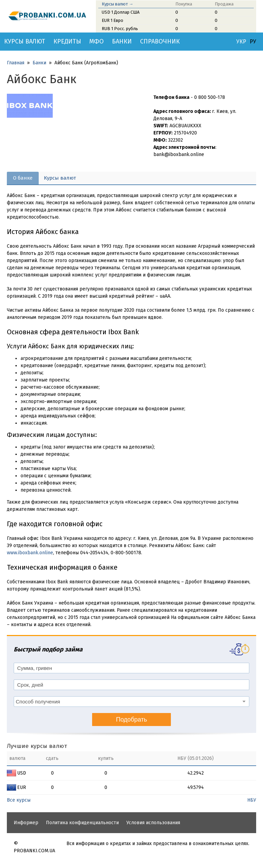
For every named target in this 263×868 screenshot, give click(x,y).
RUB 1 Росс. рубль (120, 29)
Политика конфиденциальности (82, 823)
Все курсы (19, 800)
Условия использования (153, 823)
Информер (26, 823)
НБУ (252, 800)
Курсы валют (25, 41)
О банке (23, 178)
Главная (16, 63)
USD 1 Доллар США (121, 12)
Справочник (160, 41)
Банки (122, 41)
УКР (241, 42)
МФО (97, 41)
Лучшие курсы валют (37, 746)
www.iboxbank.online (30, 553)
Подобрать (132, 720)
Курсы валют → (117, 4)
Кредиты (67, 41)
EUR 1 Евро (112, 20)
